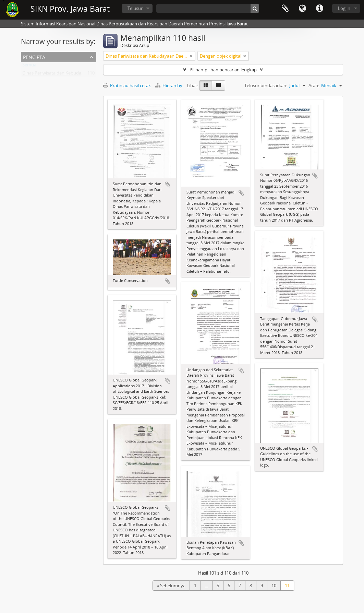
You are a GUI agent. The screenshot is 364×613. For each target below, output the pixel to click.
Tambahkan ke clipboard (168, 185)
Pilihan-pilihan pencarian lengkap (223, 70)
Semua (29, 66)
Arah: (314, 85)
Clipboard (285, 9)
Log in (344, 8)
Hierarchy (169, 85)
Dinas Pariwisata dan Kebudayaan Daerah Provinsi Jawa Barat (84, 74)
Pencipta (34, 56)
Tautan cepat (319, 9)
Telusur (135, 8)
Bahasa (302, 9)
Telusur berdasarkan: (266, 85)
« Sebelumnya (171, 586)
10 (274, 586)
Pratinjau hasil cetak (127, 85)
